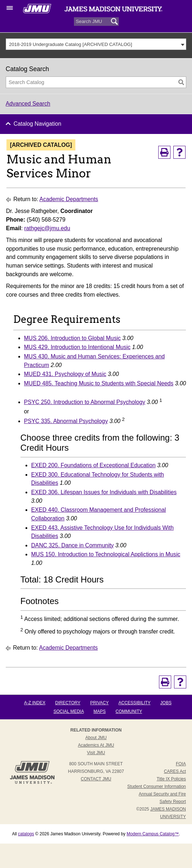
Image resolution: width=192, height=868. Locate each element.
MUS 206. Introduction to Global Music (72, 338)
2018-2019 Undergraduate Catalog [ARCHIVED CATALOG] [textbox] (71, 44)
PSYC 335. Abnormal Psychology (66, 421)
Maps (100, 711)
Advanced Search (28, 104)
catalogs (26, 834)
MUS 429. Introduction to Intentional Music (77, 347)
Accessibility (134, 703)
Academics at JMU (96, 745)
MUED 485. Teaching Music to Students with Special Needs (99, 383)
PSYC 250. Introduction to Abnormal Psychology (85, 402)
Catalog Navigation (38, 124)
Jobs (166, 703)
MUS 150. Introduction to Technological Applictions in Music (106, 554)
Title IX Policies (171, 779)
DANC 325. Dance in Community (72, 545)
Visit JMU (96, 753)
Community (129, 711)
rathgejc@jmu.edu (47, 228)
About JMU (96, 738)
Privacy (99, 703)
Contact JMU (96, 779)
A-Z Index (35, 703)
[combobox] (96, 44)
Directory (68, 703)
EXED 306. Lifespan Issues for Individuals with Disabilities (104, 492)
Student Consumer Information (157, 786)
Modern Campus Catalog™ (153, 834)
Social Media (69, 711)
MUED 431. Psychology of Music (65, 374)
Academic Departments (69, 199)
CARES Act (175, 771)
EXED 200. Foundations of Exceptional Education (93, 465)
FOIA (181, 764)
